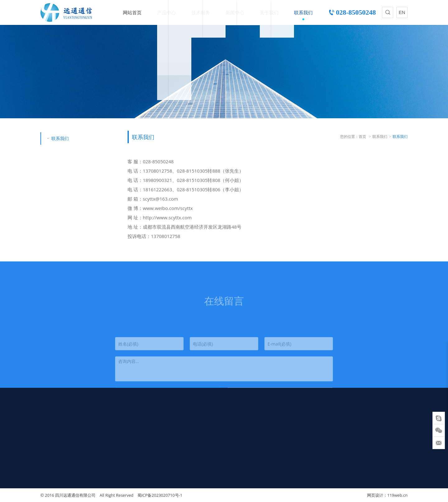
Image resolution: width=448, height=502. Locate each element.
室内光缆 (117, 435)
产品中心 (166, 12)
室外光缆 (117, 420)
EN (402, 12)
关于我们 (269, 12)
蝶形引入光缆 (121, 428)
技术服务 (201, 12)
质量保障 (185, 428)
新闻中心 (235, 12)
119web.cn (397, 495)
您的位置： (349, 136)
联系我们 (303, 12)
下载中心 (185, 435)
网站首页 (132, 12)
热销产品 (117, 450)
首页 (362, 136)
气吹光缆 (117, 443)
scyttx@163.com (58, 486)
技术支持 (185, 420)
